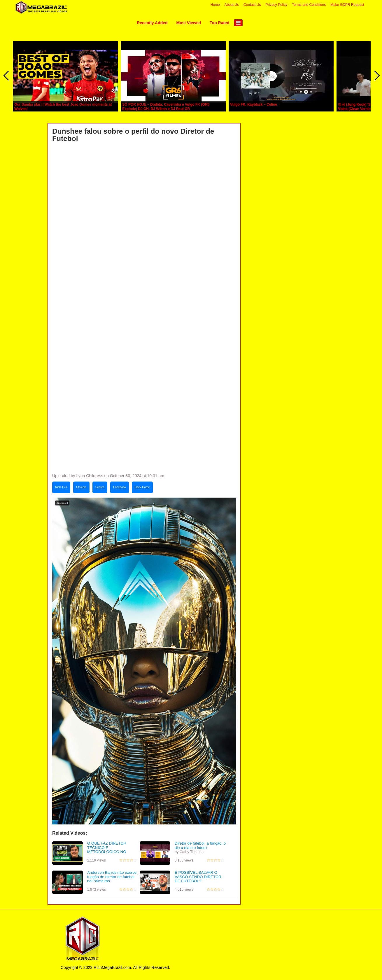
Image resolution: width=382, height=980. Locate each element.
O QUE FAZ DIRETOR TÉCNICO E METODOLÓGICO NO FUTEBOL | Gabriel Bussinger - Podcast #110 (113, 852)
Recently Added (152, 23)
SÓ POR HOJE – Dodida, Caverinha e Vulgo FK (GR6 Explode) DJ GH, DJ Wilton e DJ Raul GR (166, 107)
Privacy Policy (276, 5)
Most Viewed (189, 23)
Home (215, 5)
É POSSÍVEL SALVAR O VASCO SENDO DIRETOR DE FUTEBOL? (198, 877)
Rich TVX (61, 487)
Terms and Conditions (309, 5)
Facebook (120, 487)
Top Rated (219, 23)
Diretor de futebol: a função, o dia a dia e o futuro (200, 845)
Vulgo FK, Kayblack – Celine (254, 104)
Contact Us (252, 5)
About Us (232, 5)
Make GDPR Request (347, 5)
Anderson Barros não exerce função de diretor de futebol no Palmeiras (112, 877)
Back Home (142, 487)
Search (100, 487)
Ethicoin (81, 487)
